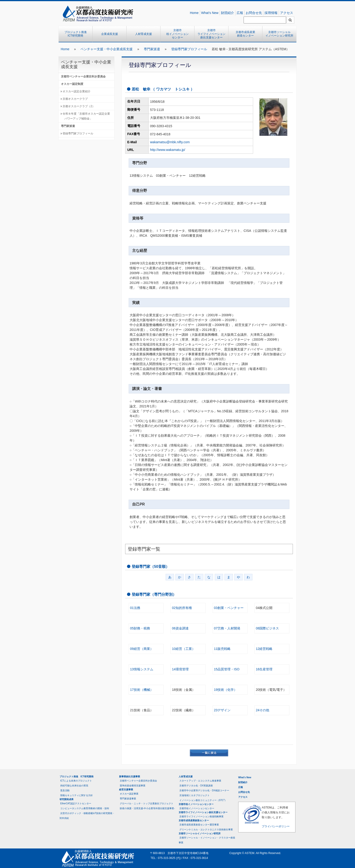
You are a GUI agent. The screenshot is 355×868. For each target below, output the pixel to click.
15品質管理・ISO (227, 669)
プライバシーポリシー (276, 826)
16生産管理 (264, 669)
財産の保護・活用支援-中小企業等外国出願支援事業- (147, 808)
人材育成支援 (144, 34)
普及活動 (65, 790)
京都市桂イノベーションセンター (177, 34)
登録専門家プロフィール (189, 49)
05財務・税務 (140, 628)
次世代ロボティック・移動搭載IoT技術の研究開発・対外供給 (87, 816)
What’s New (210, 13)
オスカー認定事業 (129, 794)
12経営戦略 (264, 649)
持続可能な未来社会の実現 (74, 786)
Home (194, 13)
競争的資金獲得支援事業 (133, 786)
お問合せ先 (254, 13)
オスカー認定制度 (72, 84)
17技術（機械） (142, 690)
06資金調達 (180, 628)
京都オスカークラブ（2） (79, 106)
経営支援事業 (126, 790)
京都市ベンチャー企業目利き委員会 (83, 76)
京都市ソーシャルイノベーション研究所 (279, 34)
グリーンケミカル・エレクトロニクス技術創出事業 (206, 830)
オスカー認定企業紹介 (77, 91)
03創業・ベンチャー (229, 608)
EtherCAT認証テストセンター (76, 803)
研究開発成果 (67, 799)
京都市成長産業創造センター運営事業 (199, 825)
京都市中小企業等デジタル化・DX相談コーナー (204, 790)
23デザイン (222, 710)
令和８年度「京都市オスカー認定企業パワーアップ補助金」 (86, 116)
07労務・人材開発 (227, 628)
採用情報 (271, 13)
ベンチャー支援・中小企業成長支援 (107, 49)
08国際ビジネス (268, 628)
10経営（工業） (184, 649)
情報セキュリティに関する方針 (77, 795)
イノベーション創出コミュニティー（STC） (203, 800)
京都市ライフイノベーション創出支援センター (211, 34)
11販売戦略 (222, 649)
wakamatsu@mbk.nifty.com (170, 142)
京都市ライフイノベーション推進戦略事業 (201, 816)
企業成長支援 (110, 34)
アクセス (287, 13)
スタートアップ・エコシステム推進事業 (200, 781)
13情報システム (142, 669)
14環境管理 (180, 669)
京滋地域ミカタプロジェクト (194, 795)
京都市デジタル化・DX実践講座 (196, 786)
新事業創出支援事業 (130, 777)
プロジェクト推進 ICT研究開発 (77, 34)
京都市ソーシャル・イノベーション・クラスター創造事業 (207, 840)
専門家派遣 (152, 49)
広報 (240, 13)
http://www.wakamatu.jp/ (168, 150)
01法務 (135, 608)
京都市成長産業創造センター (245, 34)
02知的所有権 (182, 608)
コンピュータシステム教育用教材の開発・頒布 (85, 808)
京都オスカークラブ (75, 99)
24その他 (263, 710)
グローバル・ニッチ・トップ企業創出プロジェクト (147, 803)
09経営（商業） (142, 649)
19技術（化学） (226, 690)
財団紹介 (228, 13)
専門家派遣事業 (128, 799)
